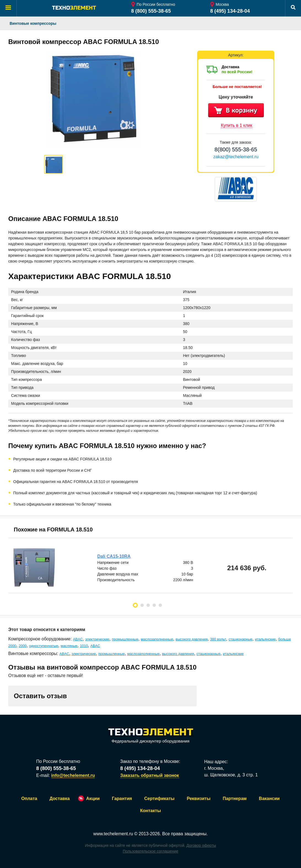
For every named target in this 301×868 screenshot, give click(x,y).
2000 (23, 646)
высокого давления (192, 639)
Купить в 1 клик (237, 125)
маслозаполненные (157, 639)
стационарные (241, 639)
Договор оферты (201, 845)
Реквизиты (199, 799)
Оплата (29, 799)
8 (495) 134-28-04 (230, 11)
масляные (69, 646)
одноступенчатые (44, 646)
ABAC (78, 639)
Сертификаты (159, 799)
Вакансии (269, 799)
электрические (97, 639)
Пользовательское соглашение (151, 851)
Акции (93, 799)
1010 (84, 646)
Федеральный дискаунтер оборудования (151, 736)
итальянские (265, 639)
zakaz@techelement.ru (236, 157)
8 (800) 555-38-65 (151, 11)
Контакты (150, 811)
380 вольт (218, 639)
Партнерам (235, 799)
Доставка (60, 799)
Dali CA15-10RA (114, 556)
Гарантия (122, 799)
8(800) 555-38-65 (236, 149)
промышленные (125, 639)
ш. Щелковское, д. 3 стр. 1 (231, 775)
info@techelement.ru (73, 775)
